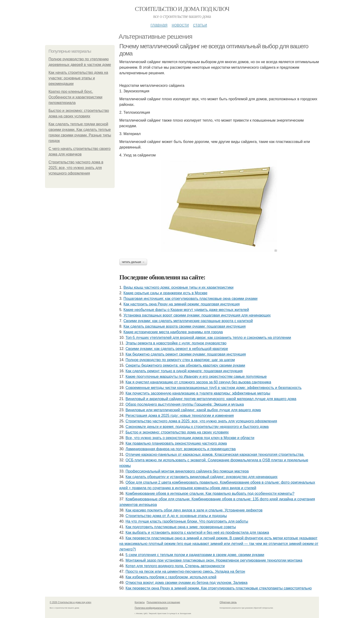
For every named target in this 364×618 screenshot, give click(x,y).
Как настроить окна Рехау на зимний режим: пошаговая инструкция (182, 304)
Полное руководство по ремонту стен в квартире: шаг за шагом (180, 360)
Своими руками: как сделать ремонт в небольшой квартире (177, 349)
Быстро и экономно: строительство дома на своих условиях (177, 432)
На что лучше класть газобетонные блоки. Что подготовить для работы (187, 521)
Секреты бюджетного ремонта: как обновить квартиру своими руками (185, 365)
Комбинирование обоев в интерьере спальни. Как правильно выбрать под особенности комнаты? (210, 493)
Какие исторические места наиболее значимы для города (173, 332)
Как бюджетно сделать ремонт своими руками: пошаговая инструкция (186, 354)
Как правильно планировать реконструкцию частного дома (176, 443)
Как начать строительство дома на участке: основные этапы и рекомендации (78, 78)
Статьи (200, 25)
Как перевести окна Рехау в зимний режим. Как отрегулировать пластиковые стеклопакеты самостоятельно (219, 588)
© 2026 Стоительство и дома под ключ (70, 602)
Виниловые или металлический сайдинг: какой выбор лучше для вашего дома (193, 410)
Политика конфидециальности (151, 608)
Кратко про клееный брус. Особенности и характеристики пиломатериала (75, 97)
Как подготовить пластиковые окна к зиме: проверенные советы (181, 527)
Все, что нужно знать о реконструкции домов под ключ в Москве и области (190, 438)
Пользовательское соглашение (163, 602)
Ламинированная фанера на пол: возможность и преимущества (181, 449)
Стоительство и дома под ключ (182, 9)
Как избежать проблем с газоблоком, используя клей (171, 577)
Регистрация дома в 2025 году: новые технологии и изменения (180, 416)
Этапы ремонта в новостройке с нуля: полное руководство (176, 343)
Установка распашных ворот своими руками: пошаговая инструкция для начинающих (197, 315)
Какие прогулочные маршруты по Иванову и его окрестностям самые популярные (196, 377)
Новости (180, 25)
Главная (159, 25)
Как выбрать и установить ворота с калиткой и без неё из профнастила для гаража (197, 532)
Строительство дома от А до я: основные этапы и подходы (176, 516)
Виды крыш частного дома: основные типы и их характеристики (179, 287)
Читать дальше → (133, 262)
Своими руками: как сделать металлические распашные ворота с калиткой (188, 321)
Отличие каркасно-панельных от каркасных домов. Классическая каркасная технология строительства (215, 455)
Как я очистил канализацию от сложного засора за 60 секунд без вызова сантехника (198, 382)
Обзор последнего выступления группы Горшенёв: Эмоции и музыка (185, 404)
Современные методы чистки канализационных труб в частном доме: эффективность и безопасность (214, 388)
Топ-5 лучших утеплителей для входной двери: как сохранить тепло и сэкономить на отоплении (208, 338)
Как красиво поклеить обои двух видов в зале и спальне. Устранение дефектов (194, 510)
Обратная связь (228, 602)
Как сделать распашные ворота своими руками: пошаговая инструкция (185, 326)
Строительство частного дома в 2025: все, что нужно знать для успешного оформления (76, 168)
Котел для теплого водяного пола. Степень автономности (175, 566)
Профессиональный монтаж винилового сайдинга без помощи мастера (187, 471)
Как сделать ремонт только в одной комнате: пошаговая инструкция (184, 371)
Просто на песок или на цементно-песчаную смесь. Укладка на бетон (185, 571)
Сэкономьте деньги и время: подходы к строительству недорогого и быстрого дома (197, 427)
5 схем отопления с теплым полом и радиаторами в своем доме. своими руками (195, 555)
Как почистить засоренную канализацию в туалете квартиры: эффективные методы (198, 393)
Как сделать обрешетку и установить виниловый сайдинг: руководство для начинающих (202, 477)
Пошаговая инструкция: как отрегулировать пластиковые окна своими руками (190, 299)
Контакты (140, 602)
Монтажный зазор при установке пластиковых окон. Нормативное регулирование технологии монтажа (214, 560)
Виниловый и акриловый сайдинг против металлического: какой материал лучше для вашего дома (211, 399)
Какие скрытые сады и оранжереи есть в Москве (166, 293)
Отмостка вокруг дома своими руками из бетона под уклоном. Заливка (187, 583)
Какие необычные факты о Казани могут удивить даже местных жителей (186, 310)
